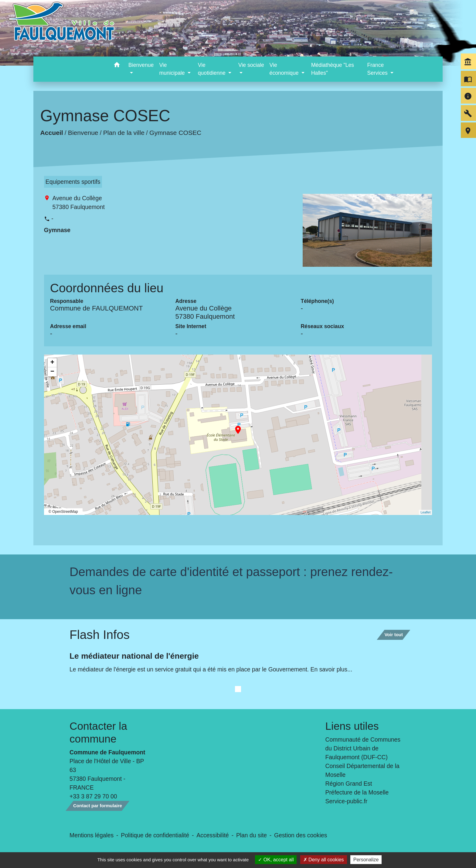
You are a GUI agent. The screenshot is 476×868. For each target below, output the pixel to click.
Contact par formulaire (98, 806)
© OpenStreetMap (63, 512)
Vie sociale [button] (251, 65)
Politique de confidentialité (155, 835)
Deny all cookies (324, 860)
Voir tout (394, 635)
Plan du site (252, 835)
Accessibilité (213, 835)
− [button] (52, 372)
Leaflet (425, 512)
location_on (235, 427)
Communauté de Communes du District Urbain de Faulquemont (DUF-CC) (363, 748)
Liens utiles (352, 726)
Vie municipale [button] (173, 69)
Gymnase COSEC (175, 133)
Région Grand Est (349, 784)
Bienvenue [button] (141, 65)
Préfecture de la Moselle (357, 792)
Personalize (366, 860)
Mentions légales (92, 835)
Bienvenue (83, 133)
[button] (117, 66)
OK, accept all (276, 860)
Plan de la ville (124, 133)
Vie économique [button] (285, 69)
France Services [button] (378, 69)
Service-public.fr (347, 801)
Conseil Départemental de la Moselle (362, 770)
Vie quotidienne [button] (212, 69)
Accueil (51, 133)
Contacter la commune (98, 732)
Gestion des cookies (301, 835)
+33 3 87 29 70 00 (93, 796)
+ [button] (52, 363)
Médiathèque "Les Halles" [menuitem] (333, 69)
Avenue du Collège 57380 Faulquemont (79, 202)
